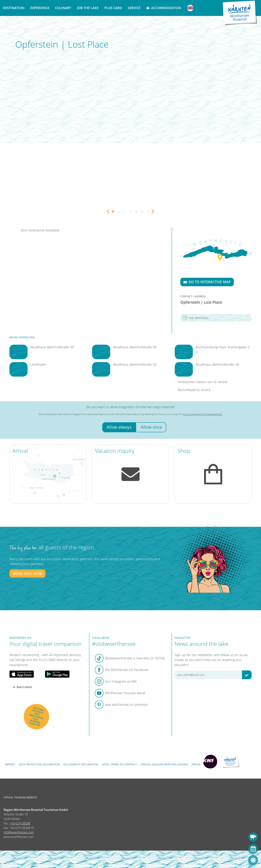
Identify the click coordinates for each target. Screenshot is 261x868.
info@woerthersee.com (19, 832)
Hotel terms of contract (119, 764)
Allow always (119, 427)
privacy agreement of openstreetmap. (203, 414)
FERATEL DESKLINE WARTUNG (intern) (164, 764)
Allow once (151, 427)
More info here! (27, 573)
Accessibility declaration (81, 764)
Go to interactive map (207, 282)
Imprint (10, 764)
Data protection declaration (39, 764)
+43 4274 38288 (20, 823)
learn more (22, 687)
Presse (196, 764)
